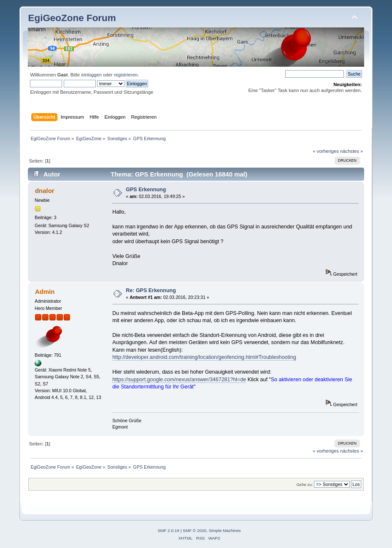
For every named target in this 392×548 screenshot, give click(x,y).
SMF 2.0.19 (168, 530)
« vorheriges (326, 151)
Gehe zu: (304, 484)
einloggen (91, 75)
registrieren (126, 75)
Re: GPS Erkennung (151, 290)
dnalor (45, 191)
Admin (45, 292)
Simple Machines (225, 530)
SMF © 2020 (195, 530)
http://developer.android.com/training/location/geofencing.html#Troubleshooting (204, 357)
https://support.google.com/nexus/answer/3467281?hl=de (179, 380)
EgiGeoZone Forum (72, 18)
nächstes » (351, 151)
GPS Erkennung (146, 190)
